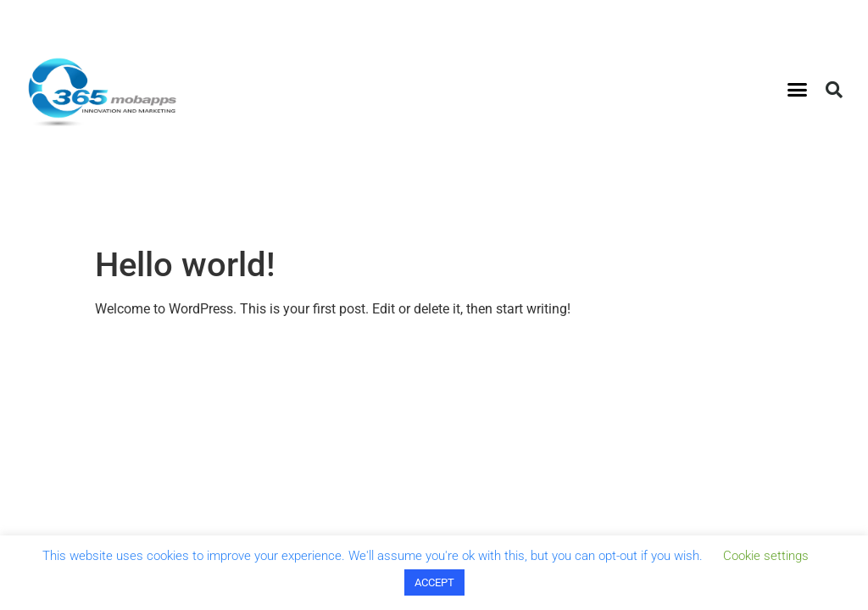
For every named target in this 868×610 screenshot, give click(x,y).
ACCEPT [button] (434, 582)
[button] (798, 90)
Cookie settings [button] (766, 556)
